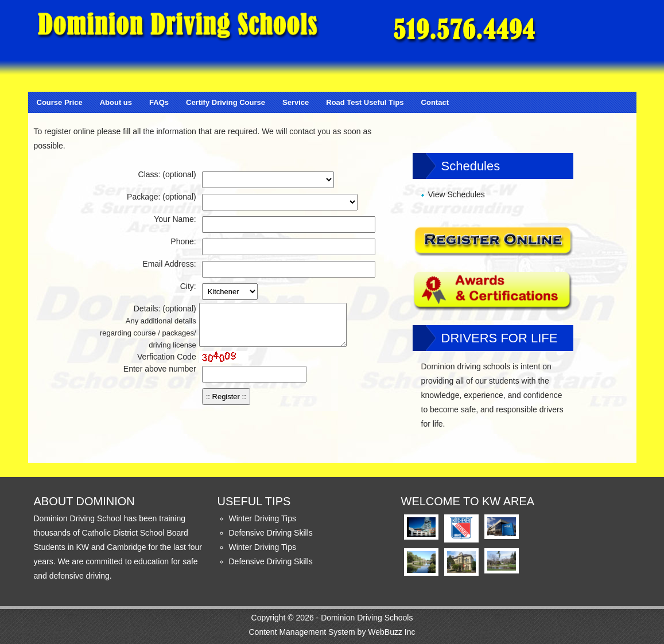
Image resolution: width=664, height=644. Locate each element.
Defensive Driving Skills (271, 533)
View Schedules (457, 194)
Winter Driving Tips (263, 518)
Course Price (60, 102)
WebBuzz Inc (391, 632)
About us (116, 102)
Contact (435, 102)
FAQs (159, 102)
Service (296, 102)
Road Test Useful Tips (365, 102)
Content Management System (302, 632)
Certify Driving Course (226, 102)
